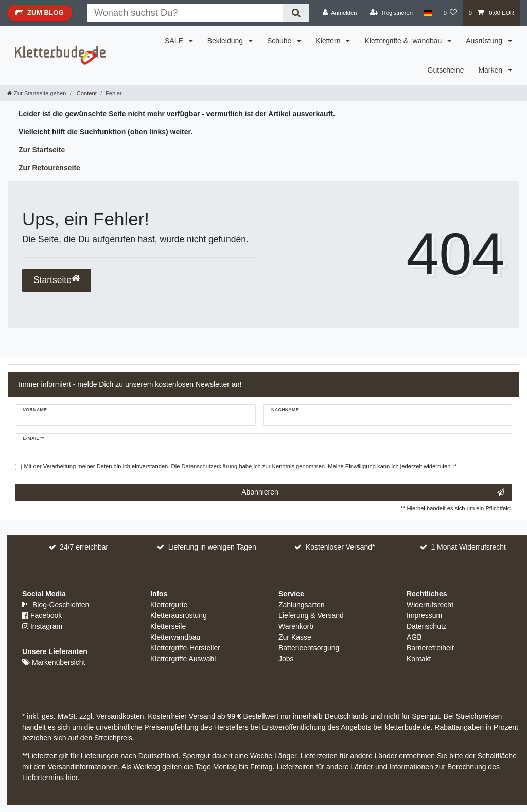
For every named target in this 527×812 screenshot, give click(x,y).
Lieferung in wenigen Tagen (212, 547)
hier (72, 778)
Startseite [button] (57, 280)
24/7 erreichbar (84, 547)
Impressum (424, 615)
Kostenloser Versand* (340, 547)
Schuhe (280, 41)
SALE (175, 41)
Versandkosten (119, 716)
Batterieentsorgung (309, 648)
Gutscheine (446, 70)
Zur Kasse (295, 637)
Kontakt (419, 659)
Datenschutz (427, 626)
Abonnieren (373, 492)
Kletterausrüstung (179, 615)
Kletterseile (168, 626)
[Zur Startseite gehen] (37, 93)
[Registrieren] (391, 13)
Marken (491, 70)
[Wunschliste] (450, 13)
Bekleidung (226, 41)
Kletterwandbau (175, 637)
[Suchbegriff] (185, 13)
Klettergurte (169, 605)
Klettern (329, 41)
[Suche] (296, 13)
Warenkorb (296, 626)
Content (86, 93)
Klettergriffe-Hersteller (185, 648)
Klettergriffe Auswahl (183, 659)
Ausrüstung (485, 41)
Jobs (286, 659)
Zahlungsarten (302, 605)
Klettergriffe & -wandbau (404, 41)
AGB (414, 637)
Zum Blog (39, 15)
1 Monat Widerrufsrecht (468, 547)
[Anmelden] (340, 13)
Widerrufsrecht (430, 605)
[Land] (428, 13)
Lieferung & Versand (311, 615)
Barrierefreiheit (430, 648)
